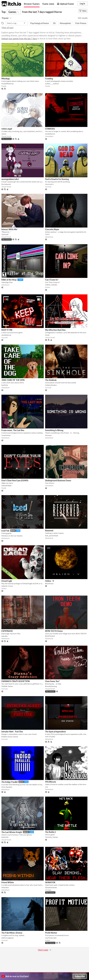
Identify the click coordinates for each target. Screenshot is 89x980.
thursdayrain (6, 184)
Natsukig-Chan (7, 282)
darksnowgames (8, 938)
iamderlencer (50, 134)
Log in (82, 4)
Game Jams (48, 4)
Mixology (6, 79)
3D (54, 23)
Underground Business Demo (58, 480)
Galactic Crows (7, 586)
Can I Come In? (52, 280)
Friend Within (8, 882)
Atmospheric (65, 23)
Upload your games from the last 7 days (19, 39)
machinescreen (51, 938)
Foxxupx (48, 435)
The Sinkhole (51, 380)
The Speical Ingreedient (55, 732)
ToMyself (5, 234)
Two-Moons (50, 483)
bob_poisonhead (52, 536)
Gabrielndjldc (7, 486)
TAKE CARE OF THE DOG (13, 380)
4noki (47, 335)
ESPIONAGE (7, 631)
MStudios (5, 887)
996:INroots (51, 782)
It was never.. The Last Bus (13, 430)
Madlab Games (7, 686)
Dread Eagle (7, 581)
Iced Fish (5, 531)
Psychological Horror (40, 23)
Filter (83, 11)
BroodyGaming (51, 686)
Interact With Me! (9, 229)
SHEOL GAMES (51, 285)
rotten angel (7, 129)
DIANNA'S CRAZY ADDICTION (16, 681)
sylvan (4, 134)
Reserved (49, 531)
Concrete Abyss (52, 229)
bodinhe (5, 385)
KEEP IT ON (7, 330)
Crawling (49, 79)
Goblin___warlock (52, 84)
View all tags (8, 28)
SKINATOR (50, 882)
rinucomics (49, 184)
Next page (43, 950)
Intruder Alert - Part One (12, 732)
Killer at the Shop (9, 280)
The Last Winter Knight (12, 832)
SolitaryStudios (51, 385)
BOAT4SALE (50, 636)
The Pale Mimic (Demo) (12, 933)
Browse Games (32, 4)
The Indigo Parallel (10, 782)
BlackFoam (49, 583)
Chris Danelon (7, 787)
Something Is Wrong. (54, 430)
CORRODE (50, 129)
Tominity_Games (51, 837)
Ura (47, 787)
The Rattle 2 (50, 832)
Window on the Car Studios (12, 536)
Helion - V (50, 581)
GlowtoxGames (51, 887)
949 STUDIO (50, 737)
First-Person (81, 23)
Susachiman (6, 435)
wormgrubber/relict (10, 179)
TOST (47, 234)
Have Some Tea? (52, 681)
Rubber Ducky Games (10, 737)
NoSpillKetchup (8, 84)
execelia (4, 636)
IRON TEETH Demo (54, 631)
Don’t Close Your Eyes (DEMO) (15, 480)
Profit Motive (51, 933)
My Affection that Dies (55, 330)
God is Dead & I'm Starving (57, 179)
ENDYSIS (5, 837)
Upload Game (65, 4)
